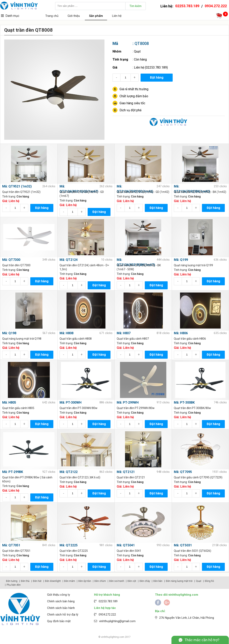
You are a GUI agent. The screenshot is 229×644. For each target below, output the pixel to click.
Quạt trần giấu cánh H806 (190, 339)
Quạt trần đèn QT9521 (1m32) (21, 192)
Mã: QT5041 (126, 545)
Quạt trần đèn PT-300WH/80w (79, 408)
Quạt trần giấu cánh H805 (18, 408)
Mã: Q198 (9, 333)
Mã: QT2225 (69, 545)
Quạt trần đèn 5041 (129, 551)
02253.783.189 (187, 6)
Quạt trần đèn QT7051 (16, 551)
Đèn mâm (70, 581)
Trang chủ (52, 16)
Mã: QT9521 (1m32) (17, 186)
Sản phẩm (96, 16)
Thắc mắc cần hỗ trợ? (202, 640)
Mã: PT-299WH (128, 402)
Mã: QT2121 (126, 472)
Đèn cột (132, 581)
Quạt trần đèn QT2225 (74, 551)
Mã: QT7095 (183, 472)
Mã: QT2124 (69, 260)
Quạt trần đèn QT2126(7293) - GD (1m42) (143, 192)
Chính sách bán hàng (61, 601)
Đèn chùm (100, 581)
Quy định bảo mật (59, 621)
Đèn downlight (53, 581)
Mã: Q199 (181, 260)
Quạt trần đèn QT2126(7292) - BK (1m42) (200, 192)
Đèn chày (145, 581)
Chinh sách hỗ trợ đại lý (63, 615)
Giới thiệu (74, 16)
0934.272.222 (216, 6)
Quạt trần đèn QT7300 (16, 265)
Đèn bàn (158, 581)
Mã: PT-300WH (70, 402)
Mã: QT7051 (11, 545)
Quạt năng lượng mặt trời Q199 (193, 265)
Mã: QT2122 (69, 472)
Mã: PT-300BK (184, 402)
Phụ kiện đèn (14, 585)
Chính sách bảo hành (61, 608)
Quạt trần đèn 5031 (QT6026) (193, 551)
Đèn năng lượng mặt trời (179, 581)
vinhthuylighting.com (113, 637)
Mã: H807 (124, 333)
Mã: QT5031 (183, 545)
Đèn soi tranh (117, 581)
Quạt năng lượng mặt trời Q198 (22, 339)
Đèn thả (25, 581)
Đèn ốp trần (85, 581)
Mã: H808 (66, 333)
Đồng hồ (209, 581)
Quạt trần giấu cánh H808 (76, 339)
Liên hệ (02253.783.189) (151, 67)
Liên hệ (117, 16)
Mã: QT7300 (11, 260)
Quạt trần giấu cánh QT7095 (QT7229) (198, 477)
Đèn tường (12, 581)
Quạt (137, 51)
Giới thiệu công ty (59, 595)
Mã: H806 (181, 333)
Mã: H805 (9, 402)
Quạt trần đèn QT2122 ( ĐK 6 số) (80, 477)
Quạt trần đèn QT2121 (131, 477)
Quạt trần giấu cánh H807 (133, 339)
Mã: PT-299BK (13, 472)
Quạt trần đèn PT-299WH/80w (136, 408)
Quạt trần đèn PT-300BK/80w (192, 408)
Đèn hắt (37, 581)
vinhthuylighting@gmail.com (117, 621)
